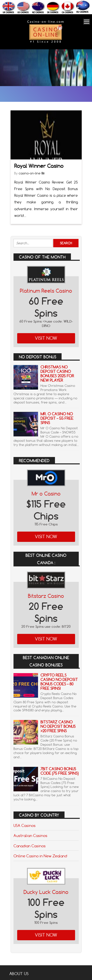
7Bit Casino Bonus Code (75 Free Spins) (59, 771)
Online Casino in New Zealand (40, 856)
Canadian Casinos (30, 846)
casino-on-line (30, 173)
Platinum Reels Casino (46, 291)
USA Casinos (25, 825)
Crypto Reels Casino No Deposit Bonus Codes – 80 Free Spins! (59, 682)
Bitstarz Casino (46, 596)
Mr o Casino (46, 494)
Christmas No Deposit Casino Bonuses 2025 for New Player (57, 374)
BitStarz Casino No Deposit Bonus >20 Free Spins (58, 726)
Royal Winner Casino (39, 166)
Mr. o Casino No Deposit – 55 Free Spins (57, 418)
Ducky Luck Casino (46, 892)
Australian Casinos (30, 836)
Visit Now (46, 338)
